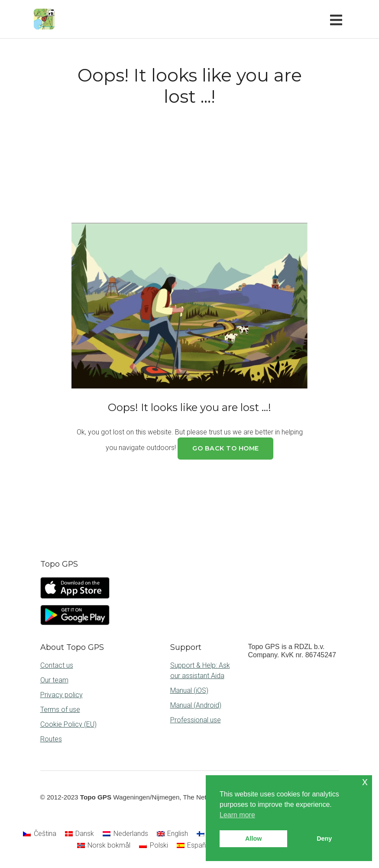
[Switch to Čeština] (39, 834)
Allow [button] (253, 839)
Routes (51, 739)
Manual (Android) (196, 705)
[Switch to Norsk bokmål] (104, 846)
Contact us (57, 665)
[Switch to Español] (194, 846)
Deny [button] (324, 839)
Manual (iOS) (189, 690)
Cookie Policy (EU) (68, 724)
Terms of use (60, 710)
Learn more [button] (237, 815)
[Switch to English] (172, 834)
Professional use (196, 720)
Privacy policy (62, 695)
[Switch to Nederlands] (125, 834)
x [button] (365, 782)
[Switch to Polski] (153, 846)
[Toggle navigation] (338, 19)
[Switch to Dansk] (79, 834)
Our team (54, 680)
